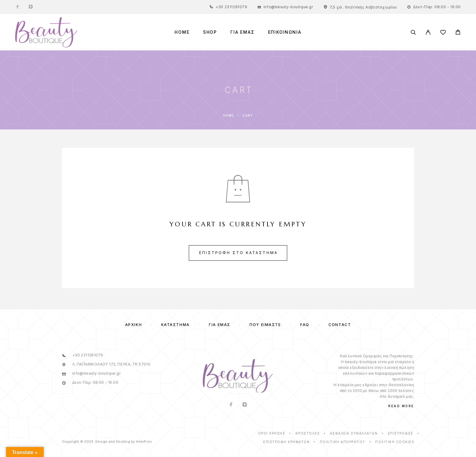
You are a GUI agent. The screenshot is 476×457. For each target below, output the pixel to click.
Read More (401, 406)
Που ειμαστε (265, 325)
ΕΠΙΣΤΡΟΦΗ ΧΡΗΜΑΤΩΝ (286, 442)
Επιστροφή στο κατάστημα (238, 253)
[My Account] (428, 32)
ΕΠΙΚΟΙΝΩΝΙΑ (285, 32)
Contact (340, 325)
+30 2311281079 (231, 7)
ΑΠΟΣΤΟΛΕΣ (308, 433)
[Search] (413, 32)
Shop (210, 32)
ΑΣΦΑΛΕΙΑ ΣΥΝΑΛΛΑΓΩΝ (354, 433)
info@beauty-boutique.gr (288, 7)
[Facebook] (18, 7)
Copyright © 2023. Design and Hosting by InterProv (107, 442)
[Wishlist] (443, 33)
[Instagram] (31, 7)
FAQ (305, 325)
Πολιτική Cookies (395, 442)
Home (182, 32)
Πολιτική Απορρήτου (343, 442)
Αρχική (133, 325)
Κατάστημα (175, 325)
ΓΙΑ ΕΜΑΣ (243, 32)
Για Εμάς (219, 325)
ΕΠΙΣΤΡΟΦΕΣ (401, 433)
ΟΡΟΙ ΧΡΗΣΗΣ (272, 433)
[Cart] (458, 33)
